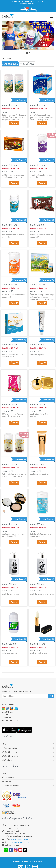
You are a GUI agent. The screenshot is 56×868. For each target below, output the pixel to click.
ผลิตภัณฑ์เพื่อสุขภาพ (9, 752)
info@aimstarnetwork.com (19, 842)
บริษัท (4, 773)
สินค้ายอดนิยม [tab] (10, 64)
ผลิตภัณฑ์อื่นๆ (7, 760)
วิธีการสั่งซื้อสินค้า (8, 777)
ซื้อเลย (14, 123)
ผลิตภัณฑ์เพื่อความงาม (10, 756)
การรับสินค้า (6, 782)
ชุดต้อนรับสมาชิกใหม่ (9, 748)
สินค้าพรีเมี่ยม (19, 100)
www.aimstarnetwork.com (21, 839)
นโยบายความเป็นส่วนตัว (11, 786)
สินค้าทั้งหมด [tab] (27, 64)
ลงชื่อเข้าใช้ (24, 11)
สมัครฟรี (33, 11)
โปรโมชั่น (7, 59)
